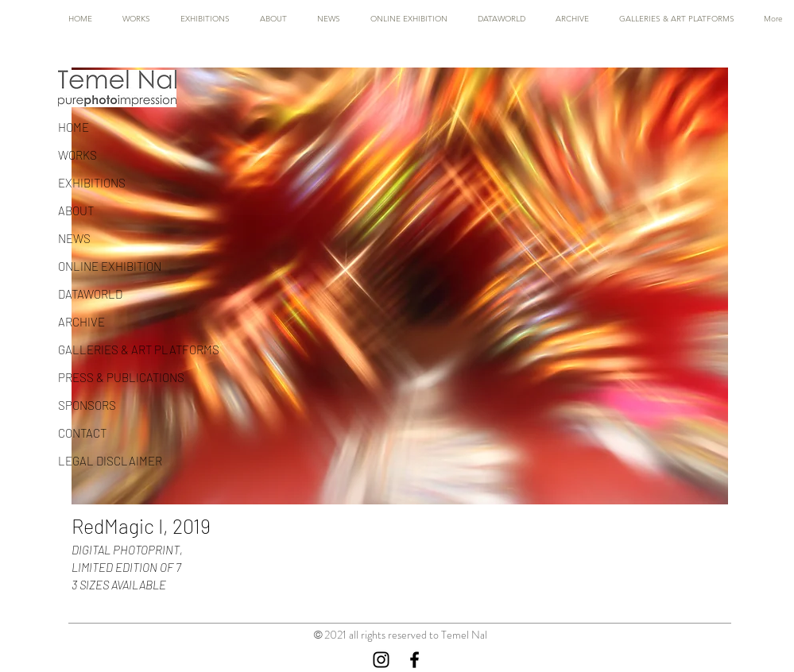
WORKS (77, 155)
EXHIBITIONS (92, 183)
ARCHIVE (81, 322)
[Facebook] (414, 660)
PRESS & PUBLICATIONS (121, 377)
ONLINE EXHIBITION (110, 266)
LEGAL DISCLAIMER (110, 461)
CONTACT (82, 433)
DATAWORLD (90, 294)
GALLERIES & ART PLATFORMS (139, 350)
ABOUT (76, 210)
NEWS (74, 238)
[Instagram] (381, 660)
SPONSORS (87, 405)
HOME (74, 127)
